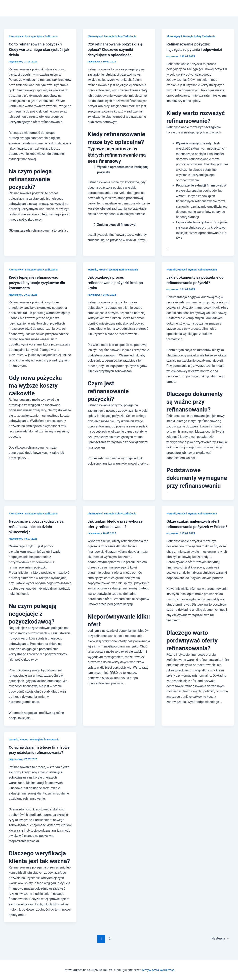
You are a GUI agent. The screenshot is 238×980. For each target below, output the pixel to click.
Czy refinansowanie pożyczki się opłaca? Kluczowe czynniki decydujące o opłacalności (117, 49)
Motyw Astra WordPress (158, 970)
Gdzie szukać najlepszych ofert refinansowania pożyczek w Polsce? (194, 526)
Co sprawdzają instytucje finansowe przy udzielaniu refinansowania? (32, 751)
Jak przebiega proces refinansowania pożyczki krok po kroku (117, 282)
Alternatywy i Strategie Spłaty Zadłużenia (35, 36)
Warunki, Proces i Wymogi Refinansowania (114, 269)
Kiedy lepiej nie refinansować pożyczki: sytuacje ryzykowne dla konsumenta (38, 282)
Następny (220, 943)
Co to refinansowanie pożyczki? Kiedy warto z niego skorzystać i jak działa (38, 49)
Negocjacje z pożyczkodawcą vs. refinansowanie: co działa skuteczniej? (38, 526)
